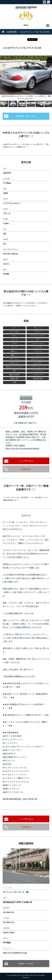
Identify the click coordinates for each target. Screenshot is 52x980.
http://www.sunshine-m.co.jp (15, 953)
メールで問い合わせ (26, 461)
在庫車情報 (12, 32)
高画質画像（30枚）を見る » (26, 116)
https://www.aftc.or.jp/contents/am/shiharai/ (23, 448)
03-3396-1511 (26, 469)
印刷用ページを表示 (26, 964)
